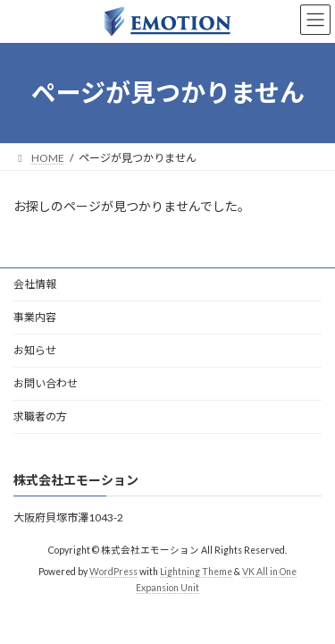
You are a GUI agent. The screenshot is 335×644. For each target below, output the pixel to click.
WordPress (113, 572)
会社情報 (35, 284)
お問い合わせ (46, 383)
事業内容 (35, 317)
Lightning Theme (196, 572)
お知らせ (35, 350)
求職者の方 (40, 416)
